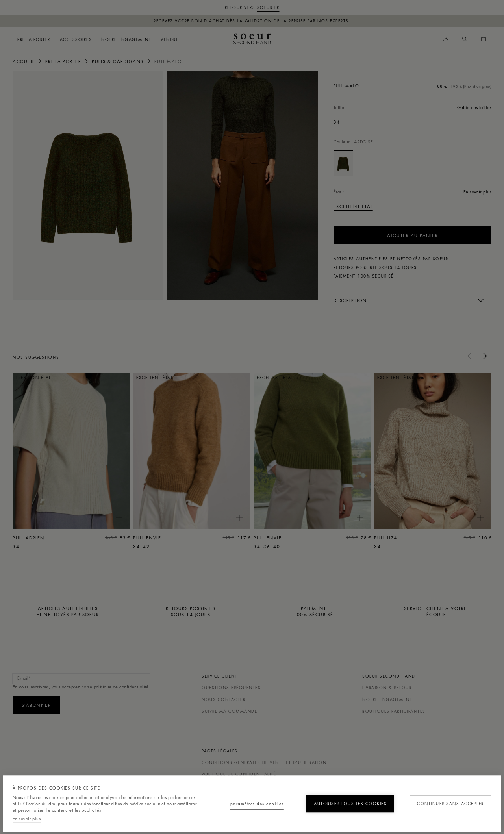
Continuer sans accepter (447, 800)
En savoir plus (27, 818)
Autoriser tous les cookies (342, 800)
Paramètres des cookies (237, 800)
